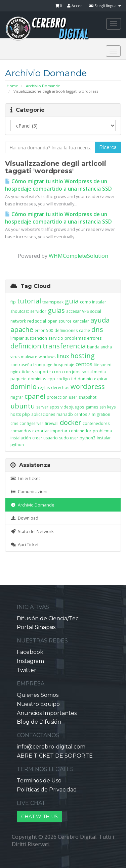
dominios (37, 379)
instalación (21, 438)
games (92, 407)
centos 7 (82, 414)
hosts (16, 414)
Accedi (75, 6)
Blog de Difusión (39, 722)
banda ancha (99, 347)
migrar (17, 397)
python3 (88, 438)
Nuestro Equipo (38, 704)
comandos (21, 431)
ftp (13, 302)
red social (37, 321)
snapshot (88, 397)
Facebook (30, 652)
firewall (52, 423)
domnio (85, 379)
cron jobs (71, 372)
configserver (31, 423)
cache (85, 330)
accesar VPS (77, 311)
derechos (60, 388)
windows (47, 357)
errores (94, 338)
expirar (101, 379)
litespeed (103, 365)
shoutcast (20, 311)
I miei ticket (25, 478)
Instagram (30, 661)
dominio (24, 387)
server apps (48, 407)
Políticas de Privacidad (47, 790)
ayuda (100, 320)
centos (84, 364)
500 (50, 330)
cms (14, 423)
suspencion (36, 338)
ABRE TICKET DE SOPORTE (55, 756)
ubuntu (23, 406)
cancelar (81, 321)
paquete (18, 379)
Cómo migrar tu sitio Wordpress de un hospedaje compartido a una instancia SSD (58, 185)
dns (97, 329)
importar (59, 431)
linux (63, 356)
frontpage (43, 365)
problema (102, 431)
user (73, 397)
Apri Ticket (25, 544)
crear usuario (45, 438)
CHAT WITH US (39, 817)
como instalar (93, 302)
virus (15, 357)
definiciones (66, 330)
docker (71, 422)
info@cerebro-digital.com (51, 747)
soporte (43, 372)
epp (51, 379)
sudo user (69, 438)
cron (56, 372)
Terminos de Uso (39, 781)
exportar (41, 431)
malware (29, 357)
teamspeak (53, 302)
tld (74, 379)
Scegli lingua (105, 6)
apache (22, 329)
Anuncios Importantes (47, 713)
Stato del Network (32, 531)
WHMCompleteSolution (78, 256)
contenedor (80, 431)
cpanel (35, 396)
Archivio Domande (43, 86)
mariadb (65, 414)
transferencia (64, 346)
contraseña (21, 365)
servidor (38, 311)
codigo (63, 379)
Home (12, 86)
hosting (82, 356)
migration (101, 414)
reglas (44, 388)
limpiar (17, 338)
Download (24, 518)
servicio (56, 338)
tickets (28, 372)
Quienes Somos (38, 695)
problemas (75, 338)
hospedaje (64, 365)
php (26, 414)
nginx (15, 372)
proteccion (57, 397)
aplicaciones (43, 414)
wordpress (88, 387)
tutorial (29, 301)
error (40, 330)
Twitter (27, 670)
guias (56, 310)
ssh (103, 407)
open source (59, 321)
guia (72, 301)
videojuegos (72, 407)
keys (111, 407)
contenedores (96, 423)
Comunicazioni (29, 491)
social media (94, 372)
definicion (26, 346)
